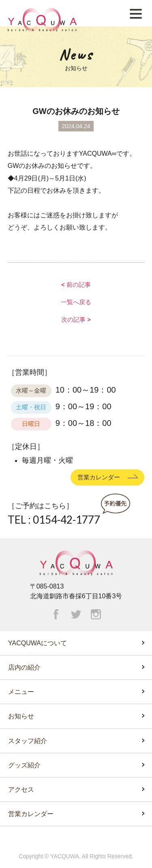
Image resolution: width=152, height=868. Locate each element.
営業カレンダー (99, 477)
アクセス (21, 790)
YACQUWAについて (37, 643)
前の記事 (76, 285)
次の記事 (76, 319)
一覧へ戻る (76, 302)
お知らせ (21, 716)
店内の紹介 (24, 667)
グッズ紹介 (24, 765)
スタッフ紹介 (28, 741)
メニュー (21, 692)
